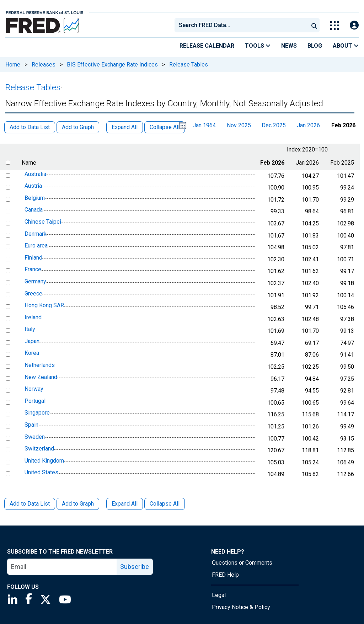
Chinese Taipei (43, 222)
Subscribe (135, 567)
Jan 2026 (308, 125)
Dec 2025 (274, 125)
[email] (62, 567)
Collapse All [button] (165, 127)
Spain (31, 425)
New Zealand (41, 377)
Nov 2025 (239, 125)
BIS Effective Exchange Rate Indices (112, 65)
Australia (35, 174)
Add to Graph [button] (78, 127)
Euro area (36, 246)
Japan (32, 341)
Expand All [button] (125, 127)
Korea (32, 353)
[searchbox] (243, 25)
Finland (33, 258)
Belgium (35, 198)
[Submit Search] (314, 25)
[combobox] (241, 25)
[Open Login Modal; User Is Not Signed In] (354, 25)
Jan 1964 (204, 125)
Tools (258, 46)
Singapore (37, 413)
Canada (34, 210)
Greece (33, 294)
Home (13, 65)
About (346, 46)
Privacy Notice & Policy (241, 607)
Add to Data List (30, 504)
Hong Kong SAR (44, 305)
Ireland (33, 317)
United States (41, 473)
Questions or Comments (242, 563)
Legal (219, 595)
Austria (33, 186)
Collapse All (165, 504)
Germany (35, 281)
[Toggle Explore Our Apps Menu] (335, 25)
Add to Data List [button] (30, 127)
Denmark (36, 234)
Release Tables (189, 65)
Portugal (35, 401)
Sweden (35, 437)
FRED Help (225, 575)
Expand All (125, 504)
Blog (315, 46)
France (33, 270)
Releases (44, 65)
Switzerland (39, 449)
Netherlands (40, 365)
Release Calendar (207, 46)
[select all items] (8, 162)
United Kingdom (44, 461)
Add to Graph (78, 504)
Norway (34, 389)
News (289, 46)
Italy (30, 329)
